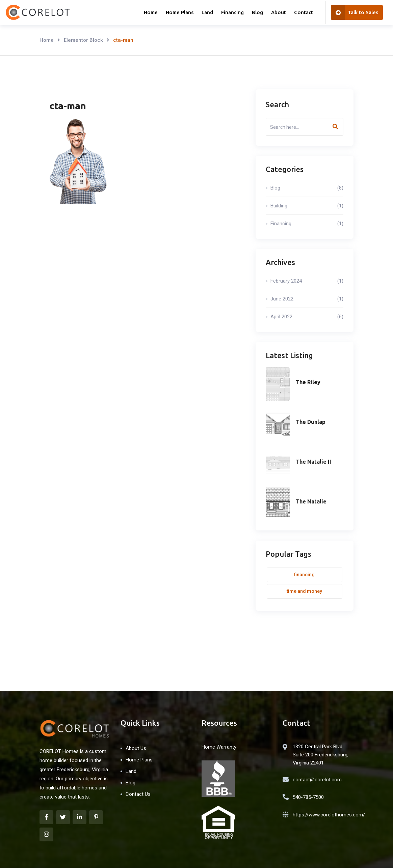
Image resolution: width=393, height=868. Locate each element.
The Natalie (311, 501)
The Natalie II (313, 462)
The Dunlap (311, 422)
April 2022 (307, 317)
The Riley (308, 382)
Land (207, 12)
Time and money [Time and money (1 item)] (304, 591)
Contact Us (138, 794)
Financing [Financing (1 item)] (304, 575)
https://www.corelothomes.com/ (329, 815)
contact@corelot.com (317, 780)
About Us (136, 748)
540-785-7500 (308, 797)
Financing (232, 12)
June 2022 (307, 299)
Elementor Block (83, 40)
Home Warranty (219, 747)
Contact (304, 12)
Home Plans (180, 12)
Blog (257, 12)
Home (151, 12)
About (279, 12)
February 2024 (307, 281)
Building (307, 206)
